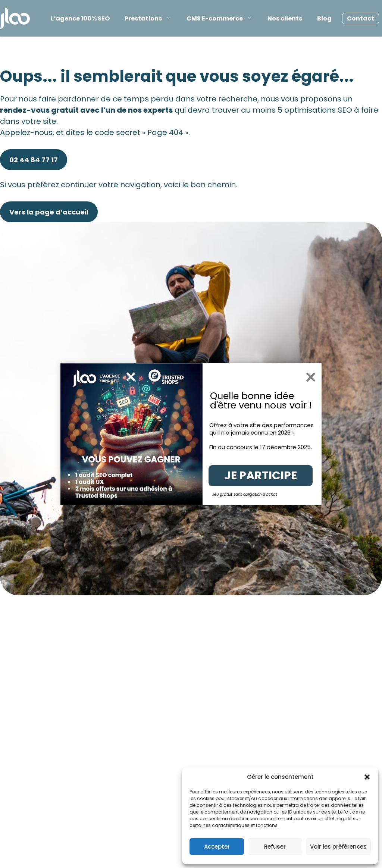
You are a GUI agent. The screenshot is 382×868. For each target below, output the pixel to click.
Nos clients (285, 18)
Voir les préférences (338, 847)
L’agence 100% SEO (80, 18)
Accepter (217, 847)
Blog (324, 18)
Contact (361, 18)
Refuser (275, 847)
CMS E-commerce (222, 18)
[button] (367, 777)
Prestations (150, 18)
